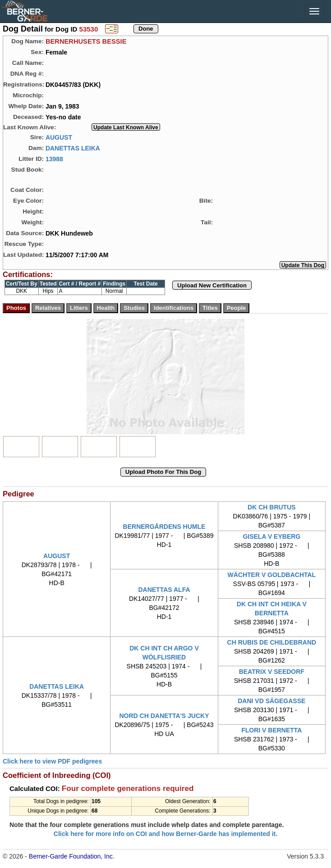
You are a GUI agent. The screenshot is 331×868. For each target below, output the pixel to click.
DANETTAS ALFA (164, 590)
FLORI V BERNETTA (271, 730)
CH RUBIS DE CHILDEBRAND (272, 642)
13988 (54, 159)
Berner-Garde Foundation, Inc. (72, 856)
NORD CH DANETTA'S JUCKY (164, 716)
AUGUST (59, 137)
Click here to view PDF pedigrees (52, 761)
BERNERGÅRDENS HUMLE (164, 527)
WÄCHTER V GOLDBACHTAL (271, 575)
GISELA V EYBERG (271, 536)
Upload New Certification (212, 285)
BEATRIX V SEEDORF (272, 672)
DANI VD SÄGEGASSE (271, 701)
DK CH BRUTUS (272, 507)
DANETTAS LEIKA (73, 148)
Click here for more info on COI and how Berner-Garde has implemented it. (165, 834)
